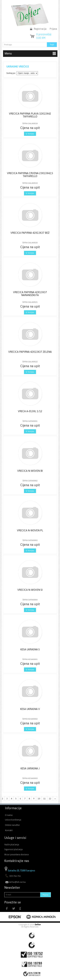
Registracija (40, 29)
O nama (9, 815)
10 (39, 799)
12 (50, 799)
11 (44, 799)
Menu (30, 54)
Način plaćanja (12, 844)
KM (41, 38)
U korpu (30, 134)
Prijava (53, 29)
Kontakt (9, 830)
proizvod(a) (44, 34)
